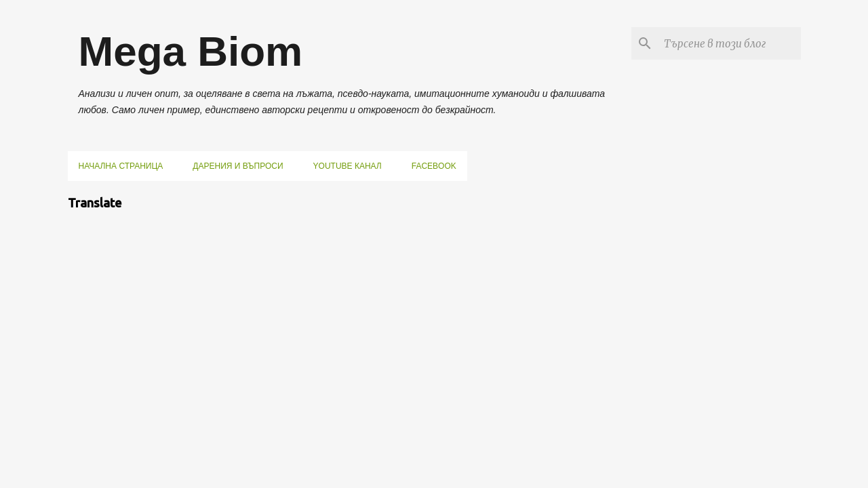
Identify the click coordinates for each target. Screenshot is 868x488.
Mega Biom (191, 51)
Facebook (434, 166)
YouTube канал (348, 166)
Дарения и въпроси (238, 166)
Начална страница (121, 166)
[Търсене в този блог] (730, 43)
